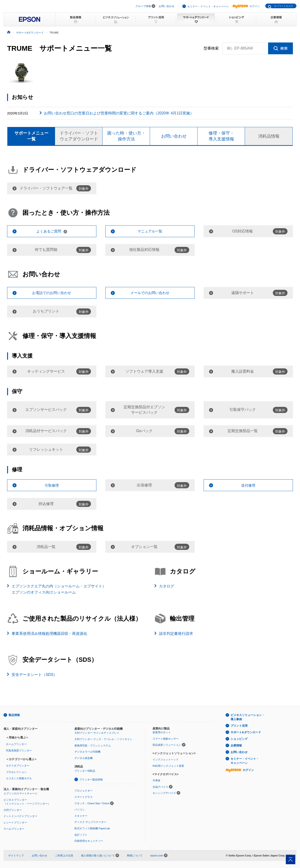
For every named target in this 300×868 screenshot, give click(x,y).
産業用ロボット (162, 732)
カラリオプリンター (18, 766)
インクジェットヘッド (166, 759)
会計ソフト (81, 835)
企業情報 (236, 746)
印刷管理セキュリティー (89, 841)
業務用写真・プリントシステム (93, 746)
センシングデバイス (164, 793)
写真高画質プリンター (19, 750)
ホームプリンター (16, 744)
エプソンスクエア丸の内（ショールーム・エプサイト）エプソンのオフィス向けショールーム (59, 589)
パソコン (80, 809)
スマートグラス (84, 797)
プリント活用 (239, 726)
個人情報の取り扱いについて (100, 855)
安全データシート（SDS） (34, 675)
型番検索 (211, 48)
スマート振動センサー (166, 739)
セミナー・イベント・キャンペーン (208, 6)
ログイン (246, 6)
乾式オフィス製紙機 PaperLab (92, 828)
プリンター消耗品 (85, 771)
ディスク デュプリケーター (90, 822)
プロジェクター (84, 791)
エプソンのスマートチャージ (20, 793)
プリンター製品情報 (91, 780)
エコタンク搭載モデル (19, 778)
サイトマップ (16, 855)
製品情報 (14, 715)
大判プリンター (13, 810)
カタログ (167, 586)
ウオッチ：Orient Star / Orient (92, 803)
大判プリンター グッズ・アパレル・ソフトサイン (103, 739)
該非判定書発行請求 (176, 634)
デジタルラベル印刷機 (87, 752)
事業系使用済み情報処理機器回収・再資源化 (49, 634)
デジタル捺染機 (84, 758)
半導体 (156, 780)
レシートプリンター (15, 822)
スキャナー (81, 816)
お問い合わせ (167, 6)
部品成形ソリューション (167, 745)
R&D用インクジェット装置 (168, 766)
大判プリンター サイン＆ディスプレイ (97, 733)
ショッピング (239, 739)
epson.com (157, 855)
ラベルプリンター (14, 829)
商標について (135, 855)
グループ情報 (143, 6)
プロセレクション (16, 772)
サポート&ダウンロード (246, 732)
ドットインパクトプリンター (20, 816)
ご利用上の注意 (64, 855)
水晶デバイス (160, 787)
